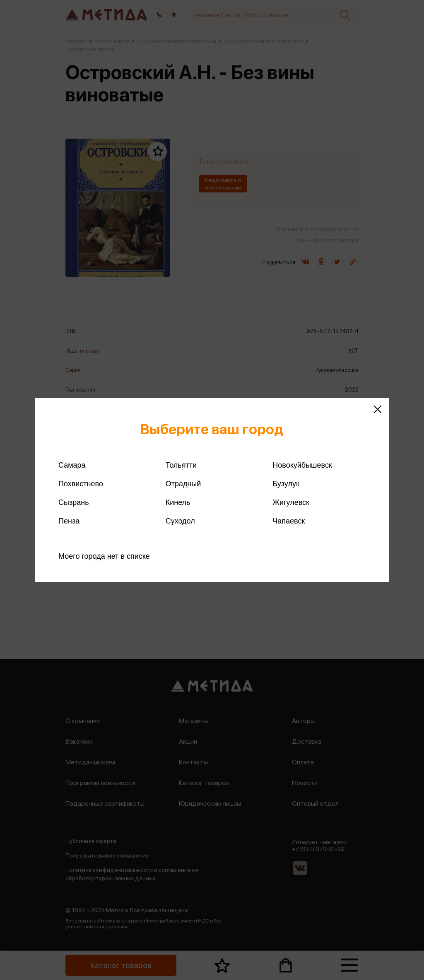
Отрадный (183, 484)
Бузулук (286, 484)
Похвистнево (81, 484)
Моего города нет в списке (104, 556)
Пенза (69, 521)
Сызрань (74, 502)
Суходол (180, 521)
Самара (72, 465)
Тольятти (181, 465)
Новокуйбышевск (302, 465)
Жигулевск (291, 502)
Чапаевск (289, 521)
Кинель (178, 502)
